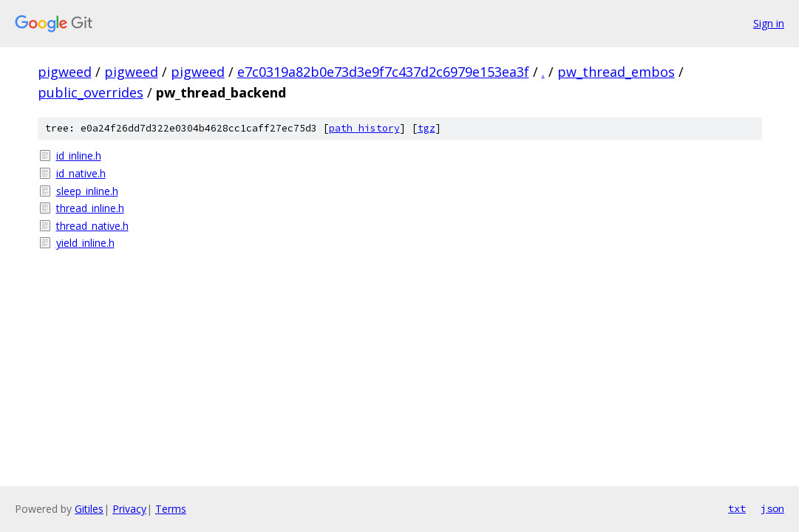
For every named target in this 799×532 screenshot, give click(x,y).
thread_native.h (92, 226)
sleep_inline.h (87, 191)
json (772, 508)
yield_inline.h (85, 243)
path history (364, 128)
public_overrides (91, 92)
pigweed (65, 72)
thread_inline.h (90, 208)
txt (737, 508)
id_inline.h (79, 156)
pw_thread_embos (616, 72)
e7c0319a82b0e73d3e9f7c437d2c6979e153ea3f (383, 72)
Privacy (129, 509)
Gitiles (89, 509)
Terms (171, 509)
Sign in (769, 23)
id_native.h (81, 173)
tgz (426, 128)
